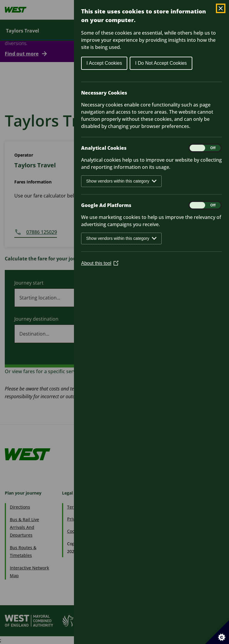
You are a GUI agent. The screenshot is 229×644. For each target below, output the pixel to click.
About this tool (100, 263)
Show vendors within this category (121, 181)
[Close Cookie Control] (221, 8)
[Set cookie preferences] (217, 632)
